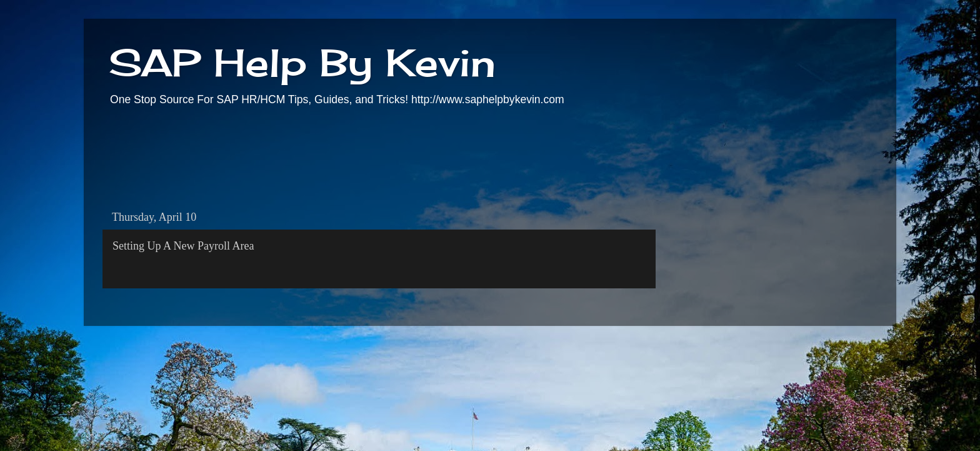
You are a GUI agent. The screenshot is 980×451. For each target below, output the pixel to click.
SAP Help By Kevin (302, 62)
